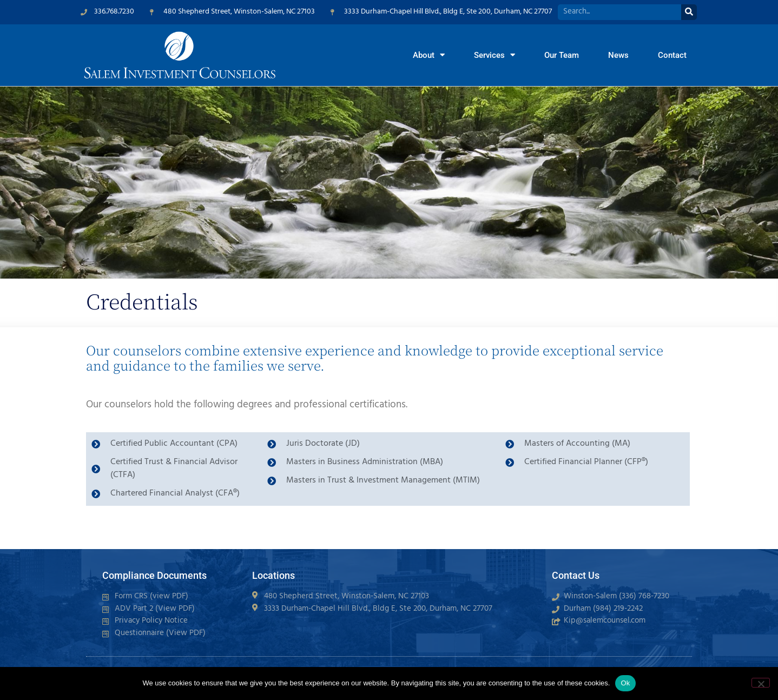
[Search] (689, 12)
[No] (761, 683)
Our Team (562, 55)
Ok (625, 683)
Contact (672, 55)
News (618, 55)
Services (495, 55)
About (429, 55)
